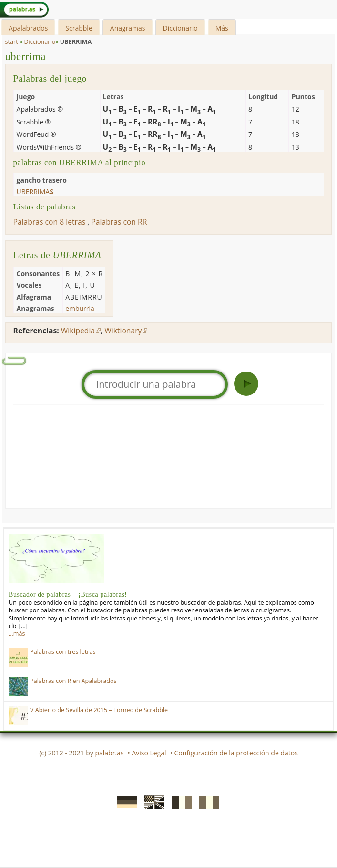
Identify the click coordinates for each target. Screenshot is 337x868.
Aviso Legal (149, 753)
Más (222, 28)
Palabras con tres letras (63, 652)
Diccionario (180, 28)
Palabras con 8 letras (50, 222)
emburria (80, 308)
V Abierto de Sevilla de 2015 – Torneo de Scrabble (99, 710)
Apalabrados (28, 28)
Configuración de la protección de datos (236, 753)
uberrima (26, 57)
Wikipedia (78, 331)
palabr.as (109, 753)
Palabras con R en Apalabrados (73, 681)
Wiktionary (123, 331)
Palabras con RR (119, 222)
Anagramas (128, 28)
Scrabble (79, 28)
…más (17, 634)
